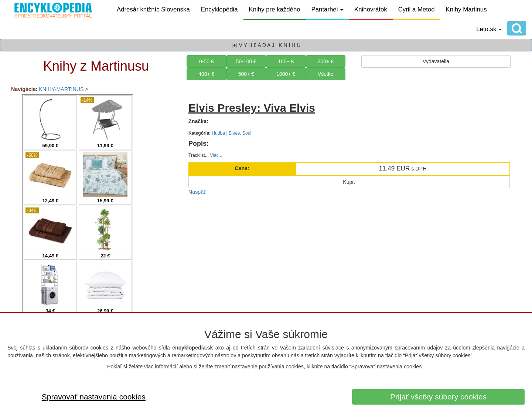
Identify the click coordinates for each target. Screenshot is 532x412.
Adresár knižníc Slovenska (153, 9)
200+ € (326, 61)
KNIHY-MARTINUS (61, 89)
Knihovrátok (371, 9)
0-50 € (207, 61)
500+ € (246, 74)
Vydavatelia (436, 61)
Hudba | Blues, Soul (231, 133)
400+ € (206, 74)
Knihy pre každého (275, 9)
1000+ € (286, 74)
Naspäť (197, 192)
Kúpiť (349, 182)
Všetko (326, 74)
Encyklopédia (219, 9)
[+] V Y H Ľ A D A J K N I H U (266, 45)
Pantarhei (328, 9)
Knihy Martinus (466, 9)
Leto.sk (489, 29)
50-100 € (246, 61)
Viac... (216, 155)
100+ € (286, 61)
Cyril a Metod (417, 9)
